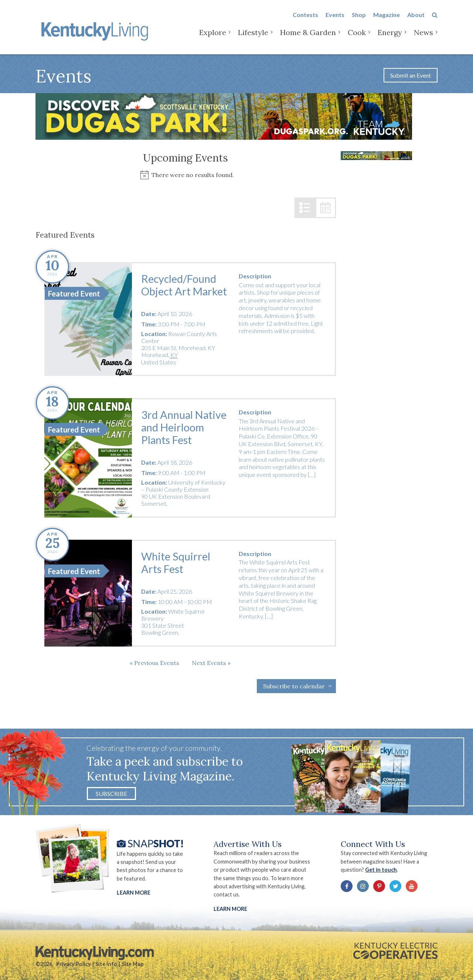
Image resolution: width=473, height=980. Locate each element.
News (423, 37)
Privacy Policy (74, 964)
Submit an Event (411, 75)
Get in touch (381, 870)
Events (335, 19)
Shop (359, 19)
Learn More (134, 893)
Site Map (132, 964)
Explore (213, 37)
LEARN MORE (230, 909)
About (416, 19)
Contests (305, 19)
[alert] (186, 175)
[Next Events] (211, 663)
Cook (357, 37)
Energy (390, 37)
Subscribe (111, 794)
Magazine (387, 19)
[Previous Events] (154, 663)
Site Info (106, 964)
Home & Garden (308, 37)
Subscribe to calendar (294, 686)
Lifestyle (253, 37)
